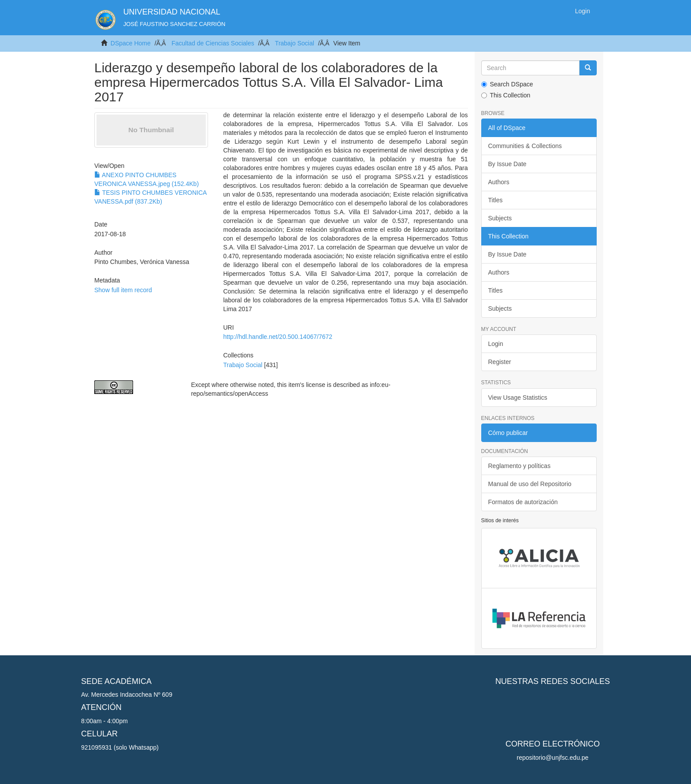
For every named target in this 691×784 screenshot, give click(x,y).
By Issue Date (507, 164)
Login (496, 344)
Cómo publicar (508, 433)
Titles (496, 200)
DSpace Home (131, 43)
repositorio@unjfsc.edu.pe (553, 758)
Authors (499, 182)
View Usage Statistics (518, 398)
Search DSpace (507, 84)
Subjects (500, 218)
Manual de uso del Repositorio (530, 484)
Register (500, 362)
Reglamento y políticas (520, 466)
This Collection (506, 95)
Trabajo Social (295, 43)
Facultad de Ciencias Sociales (213, 43)
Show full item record (123, 290)
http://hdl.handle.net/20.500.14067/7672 (278, 337)
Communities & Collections (525, 146)
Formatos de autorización (523, 502)
